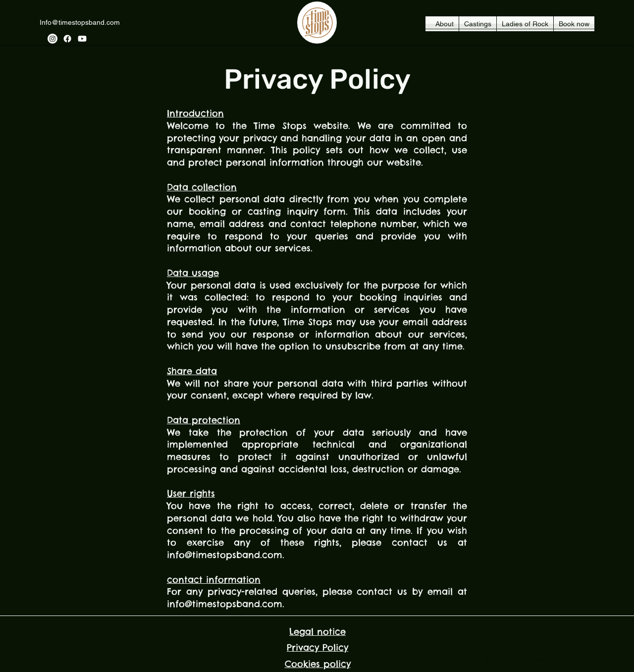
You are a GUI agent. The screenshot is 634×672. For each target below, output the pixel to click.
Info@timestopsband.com (80, 22)
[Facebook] (67, 39)
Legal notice (317, 632)
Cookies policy (318, 664)
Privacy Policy (317, 647)
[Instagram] (53, 39)
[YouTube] (82, 39)
